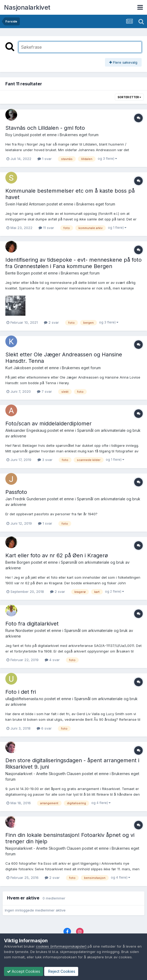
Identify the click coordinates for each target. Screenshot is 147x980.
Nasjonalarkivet (27, 7)
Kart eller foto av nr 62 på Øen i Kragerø (57, 555)
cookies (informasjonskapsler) (61, 946)
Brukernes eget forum (79, 135)
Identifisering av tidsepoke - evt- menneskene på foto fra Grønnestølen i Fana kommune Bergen (73, 263)
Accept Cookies (24, 971)
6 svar (44, 728)
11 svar (46, 228)
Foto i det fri (21, 692)
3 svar (45, 460)
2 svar (51, 322)
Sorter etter (129, 97)
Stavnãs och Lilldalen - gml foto (45, 128)
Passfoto (16, 492)
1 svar (45, 159)
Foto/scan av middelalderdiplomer (48, 424)
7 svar (44, 391)
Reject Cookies (61, 971)
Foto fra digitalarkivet (32, 624)
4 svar (52, 660)
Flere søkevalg (123, 62)
